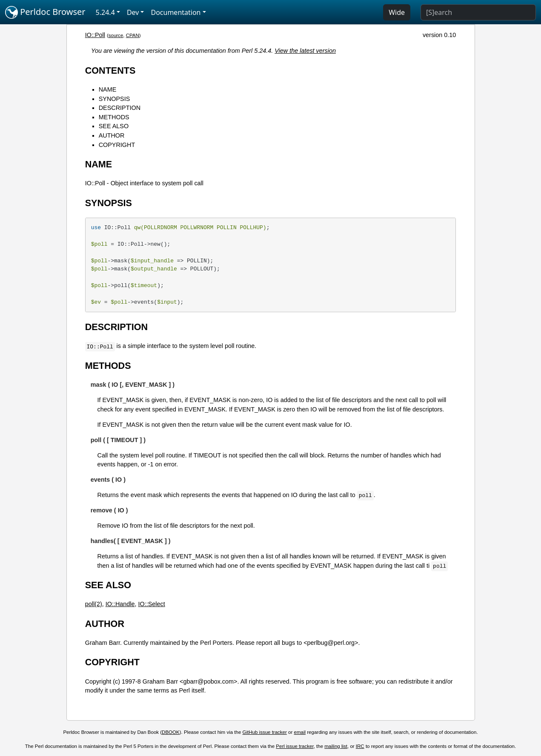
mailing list (336, 746)
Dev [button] (133, 12)
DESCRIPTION (120, 108)
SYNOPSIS (114, 99)
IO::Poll (95, 35)
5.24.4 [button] (105, 12)
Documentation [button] (176, 12)
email (300, 732)
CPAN (133, 35)
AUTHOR (112, 135)
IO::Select (151, 604)
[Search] (478, 12)
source (116, 35)
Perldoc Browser (45, 12)
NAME (108, 89)
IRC (360, 746)
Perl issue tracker (295, 746)
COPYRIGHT (117, 145)
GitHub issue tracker (265, 732)
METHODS (114, 117)
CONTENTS (110, 70)
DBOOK (171, 732)
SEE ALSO (114, 126)
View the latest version (305, 51)
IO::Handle (120, 604)
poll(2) (94, 604)
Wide (397, 12)
